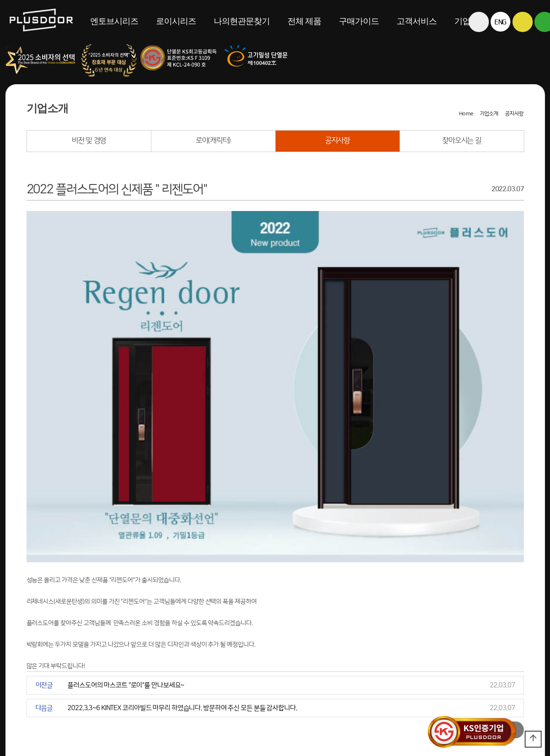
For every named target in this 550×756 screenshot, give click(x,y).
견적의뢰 (18, 697)
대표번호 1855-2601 (130, 697)
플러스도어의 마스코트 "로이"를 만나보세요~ (126, 583)
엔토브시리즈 (114, 21)
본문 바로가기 (0, 0)
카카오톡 (522, 22)
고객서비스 (417, 21)
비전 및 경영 (89, 141)
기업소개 (489, 114)
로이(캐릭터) (213, 141)
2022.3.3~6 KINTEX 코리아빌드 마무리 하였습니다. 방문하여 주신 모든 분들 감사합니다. (182, 606)
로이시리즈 (176, 21)
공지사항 (337, 141)
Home (466, 114)
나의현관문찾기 (242, 21)
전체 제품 (304, 21)
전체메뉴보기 (479, 42)
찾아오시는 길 (461, 141)
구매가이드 (359, 21)
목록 (510, 628)
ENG (500, 22)
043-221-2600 (194, 697)
